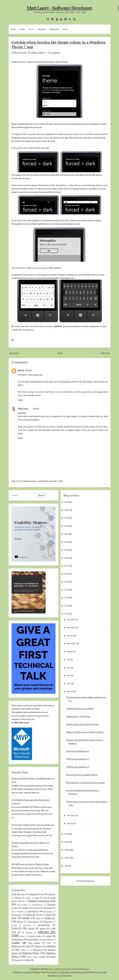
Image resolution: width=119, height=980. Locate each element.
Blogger (90, 881)
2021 (66, 534)
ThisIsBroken (17, 939)
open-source (33, 921)
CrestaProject (27, 972)
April (69, 683)
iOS (41, 915)
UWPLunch (16, 946)
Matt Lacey (23, 408)
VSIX (28, 946)
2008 (66, 850)
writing (52, 957)
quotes (43, 928)
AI (42, 894)
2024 (66, 510)
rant (53, 928)
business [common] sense (42, 901)
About (65, 29)
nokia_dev (50, 918)
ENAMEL (21, 911)
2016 (66, 574)
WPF (36, 957)
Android (18, 898)
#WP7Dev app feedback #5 (77, 759)
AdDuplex (33, 894)
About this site (18, 894)
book (45, 898)
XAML (27, 960)
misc (14, 918)
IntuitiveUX (30, 915)
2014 (66, 590)
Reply (20, 400)
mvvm (38, 918)
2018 (66, 558)
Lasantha (53, 972)
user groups (34, 943)
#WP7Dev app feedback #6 (77, 751)
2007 (66, 858)
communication (37, 904)
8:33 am (28, 370)
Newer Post (14, 353)
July (68, 659)
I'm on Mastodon (64, 976)
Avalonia (28, 898)
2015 (66, 582)
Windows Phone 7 (38, 53)
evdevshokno (33, 911)
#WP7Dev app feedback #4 (77, 767)
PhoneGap (48, 922)
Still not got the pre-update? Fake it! (82, 775)
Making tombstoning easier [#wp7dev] (82, 724)
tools (44, 939)
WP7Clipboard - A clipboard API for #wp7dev (85, 783)
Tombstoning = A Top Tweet (78, 716)
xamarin (18, 960)
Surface (22, 936)
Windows (38, 946)
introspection (17, 915)
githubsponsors (48, 911)
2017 (66, 566)
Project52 (17, 928)
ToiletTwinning (33, 940)
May (68, 675)
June (68, 667)
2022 (66, 526)
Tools (31, 29)
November (71, 627)
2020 (66, 542)
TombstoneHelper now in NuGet (80, 708)
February (70, 815)
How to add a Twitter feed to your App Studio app (33, 825)
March (69, 691)
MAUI (49, 915)
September (71, 643)
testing (48, 936)
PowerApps (27, 925)
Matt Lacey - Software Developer (60, 8)
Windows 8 (38, 950)
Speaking (41, 29)
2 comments (55, 53)
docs (13, 911)
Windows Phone (31, 953)
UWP (49, 943)
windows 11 (24, 950)
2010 (66, 834)
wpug (43, 957)
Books (22, 29)
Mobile (26, 918)
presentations (44, 925)
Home (13, 29)
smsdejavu (29, 932)
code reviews (22, 904)
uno (51, 940)
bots (23, 901)
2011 (66, 614)
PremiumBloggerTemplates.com (72, 972)
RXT (19, 932)
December (71, 619)
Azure (37, 898)
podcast (14, 925)
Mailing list (54, 29)
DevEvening (48, 908)
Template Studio (35, 936)
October (70, 636)
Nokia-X (20, 922)
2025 (66, 502)
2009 (66, 842)
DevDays (36, 908)
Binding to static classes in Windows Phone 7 (85, 732)
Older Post (105, 353)
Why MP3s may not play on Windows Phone (30, 864)
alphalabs (52, 894)
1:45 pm (36, 408)
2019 (66, 550)
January (70, 823)
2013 (66, 598)
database (26, 908)
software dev (47, 932)
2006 (66, 866)
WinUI (29, 957)
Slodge (21, 370)
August (70, 651)
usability (16, 943)
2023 (66, 518)
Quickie (31, 928)
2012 (66, 606)
